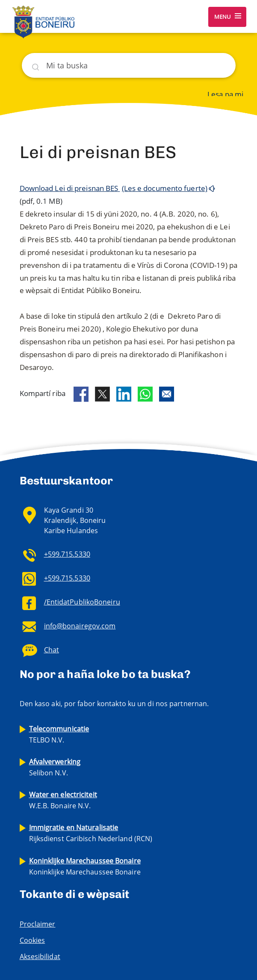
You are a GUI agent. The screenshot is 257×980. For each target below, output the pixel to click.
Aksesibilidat (40, 957)
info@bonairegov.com (80, 626)
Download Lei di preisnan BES (70, 188)
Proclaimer (38, 924)
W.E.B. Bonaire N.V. (63, 800)
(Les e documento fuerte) (165, 188)
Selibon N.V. (55, 767)
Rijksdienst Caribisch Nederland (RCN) (91, 833)
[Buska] (129, 65)
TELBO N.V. (59, 734)
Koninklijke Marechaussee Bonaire (85, 866)
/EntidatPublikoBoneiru (82, 602)
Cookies (32, 940)
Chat (52, 650)
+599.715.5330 (67, 554)
